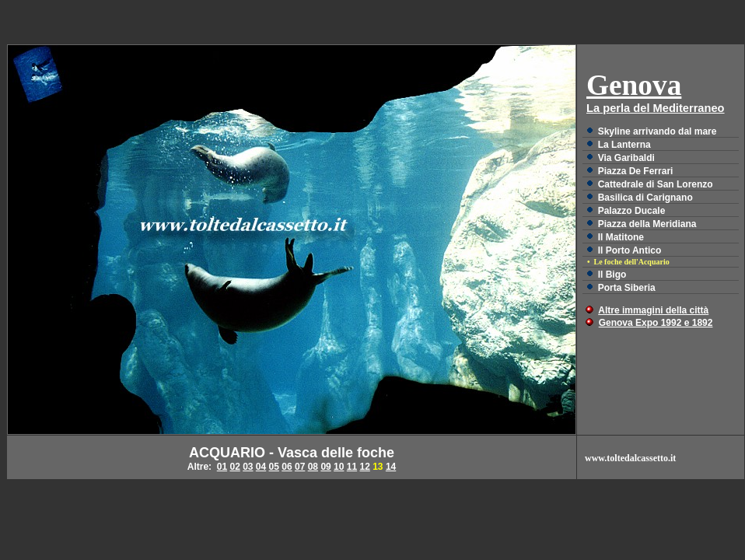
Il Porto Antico (630, 250)
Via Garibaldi (626, 158)
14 (391, 467)
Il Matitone (621, 237)
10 (339, 467)
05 (274, 467)
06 (287, 467)
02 (234, 467)
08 (313, 467)
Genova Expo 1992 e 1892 (656, 323)
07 (300, 467)
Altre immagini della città (653, 310)
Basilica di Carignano (645, 198)
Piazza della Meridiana (647, 224)
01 (222, 467)
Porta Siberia (627, 288)
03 (248, 467)
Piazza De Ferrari (636, 171)
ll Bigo (612, 275)
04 (261, 467)
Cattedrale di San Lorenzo (656, 184)
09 (325, 467)
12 (364, 467)
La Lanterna (624, 145)
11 (352, 467)
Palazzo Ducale (632, 211)
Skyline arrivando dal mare (658, 131)
